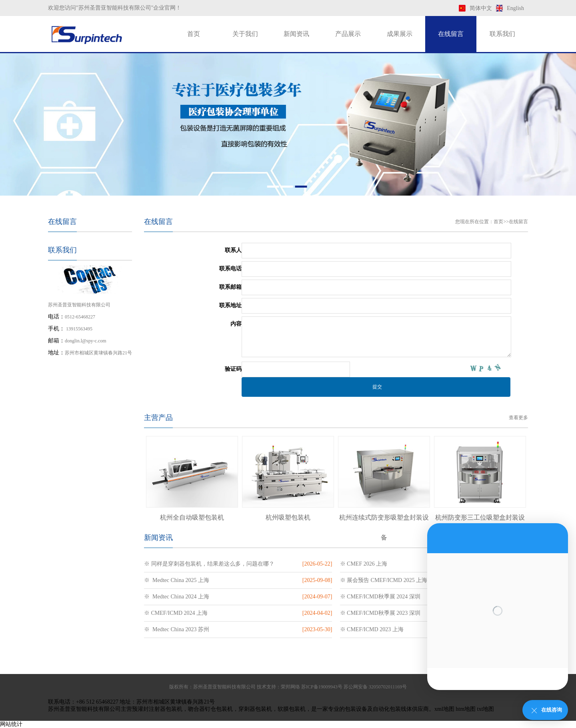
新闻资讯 (296, 34)
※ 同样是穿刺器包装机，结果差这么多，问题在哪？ (209, 564)
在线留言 (451, 34)
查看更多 (518, 418)
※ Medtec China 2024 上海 (177, 597)
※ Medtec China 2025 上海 (177, 580)
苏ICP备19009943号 (322, 687)
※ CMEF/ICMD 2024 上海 (176, 613)
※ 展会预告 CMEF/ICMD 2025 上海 (384, 580)
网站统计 (11, 724)
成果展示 (400, 34)
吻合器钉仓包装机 (210, 709)
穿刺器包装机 (255, 709)
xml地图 (444, 709)
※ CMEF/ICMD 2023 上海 (372, 629)
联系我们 (502, 34)
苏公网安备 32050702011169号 (375, 687)
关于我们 (245, 34)
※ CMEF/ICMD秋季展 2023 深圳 (380, 613)
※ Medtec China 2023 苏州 (177, 629)
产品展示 (348, 34)
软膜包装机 (292, 709)
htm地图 (466, 709)
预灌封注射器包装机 (157, 709)
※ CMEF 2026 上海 (364, 564)
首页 (194, 34)
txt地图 (486, 709)
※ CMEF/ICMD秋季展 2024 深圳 (380, 597)
